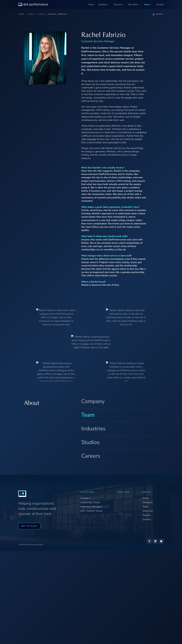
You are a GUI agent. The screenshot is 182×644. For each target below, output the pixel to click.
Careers (91, 456)
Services (119, 5)
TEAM (41, 14)
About (148, 5)
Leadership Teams (90, 502)
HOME (21, 14)
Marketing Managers (91, 507)
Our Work (134, 5)
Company (93, 401)
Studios (90, 442)
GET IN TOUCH (29, 526)
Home (91, 5)
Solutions (104, 5)
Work (145, 498)
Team (88, 415)
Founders (85, 498)
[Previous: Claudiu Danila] (53, 79)
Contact (160, 5)
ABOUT (32, 14)
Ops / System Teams (91, 511)
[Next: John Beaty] (60, 79)
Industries (93, 429)
